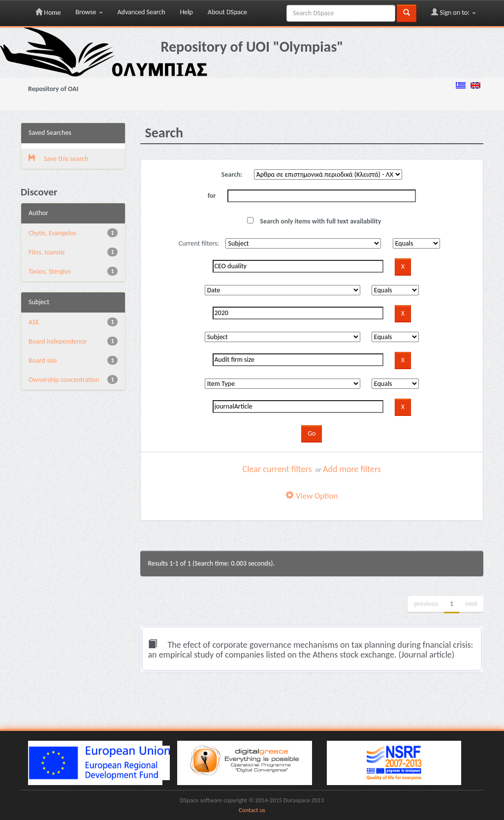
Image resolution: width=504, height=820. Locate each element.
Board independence (58, 341)
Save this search (58, 159)
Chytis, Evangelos (52, 233)
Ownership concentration (64, 380)
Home (48, 12)
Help (187, 12)
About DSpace (227, 12)
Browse (89, 12)
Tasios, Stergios (50, 271)
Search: (232, 174)
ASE (34, 322)
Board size (43, 361)
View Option (312, 496)
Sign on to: (454, 12)
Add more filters (352, 469)
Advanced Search (142, 12)
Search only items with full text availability (314, 221)
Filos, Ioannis (47, 252)
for (212, 196)
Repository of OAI (53, 89)
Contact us (252, 810)
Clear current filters (277, 469)
